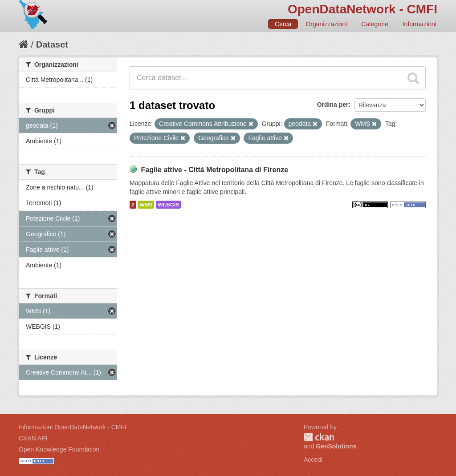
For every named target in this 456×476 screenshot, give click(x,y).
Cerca (283, 24)
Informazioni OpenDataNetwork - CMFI (73, 427)
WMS (146, 205)
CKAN (319, 437)
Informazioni (419, 24)
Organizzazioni (326, 24)
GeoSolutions (336, 446)
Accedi (313, 460)
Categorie (375, 24)
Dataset (52, 44)
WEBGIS (168, 205)
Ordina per (333, 105)
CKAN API (33, 438)
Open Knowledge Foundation (59, 449)
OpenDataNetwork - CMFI (362, 9)
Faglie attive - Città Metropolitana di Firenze (214, 170)
